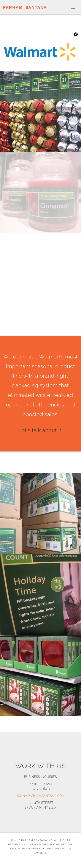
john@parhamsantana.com (40, 796)
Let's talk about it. (40, 430)
